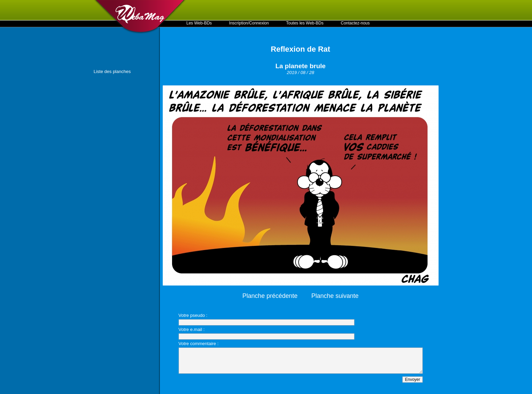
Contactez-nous (355, 23)
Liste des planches (112, 71)
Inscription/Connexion (249, 23)
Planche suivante (335, 296)
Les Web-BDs (199, 23)
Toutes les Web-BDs (305, 23)
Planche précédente (270, 296)
